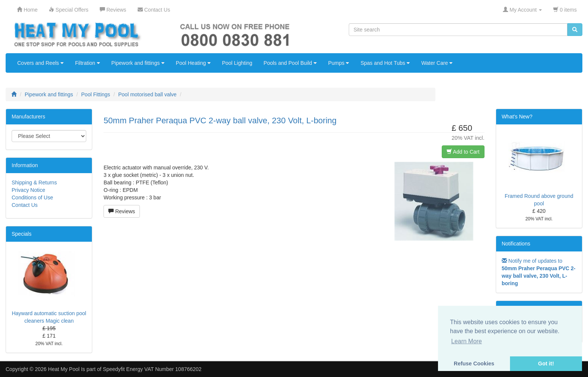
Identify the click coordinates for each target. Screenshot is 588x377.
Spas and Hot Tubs (385, 63)
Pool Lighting (237, 63)
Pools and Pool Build (290, 63)
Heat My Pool (64, 369)
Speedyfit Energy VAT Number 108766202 (152, 369)
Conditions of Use (32, 197)
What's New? (517, 117)
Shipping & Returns (34, 183)
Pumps (339, 63)
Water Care (437, 63)
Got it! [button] (546, 364)
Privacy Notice (28, 190)
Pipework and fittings (138, 63)
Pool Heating (193, 63)
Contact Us (25, 205)
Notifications (516, 244)
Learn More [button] (466, 341)
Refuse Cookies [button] (474, 364)
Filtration (88, 63)
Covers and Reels (40, 63)
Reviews (122, 211)
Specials (22, 234)
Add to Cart (463, 152)
